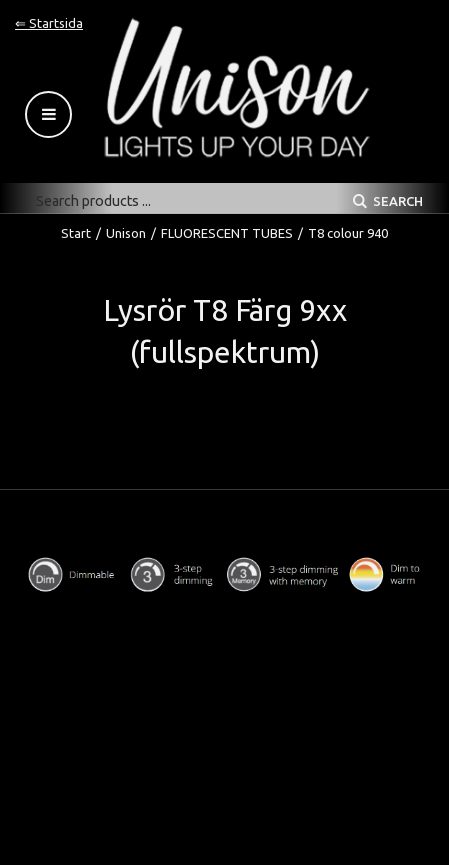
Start (76, 233)
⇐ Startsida (49, 23)
